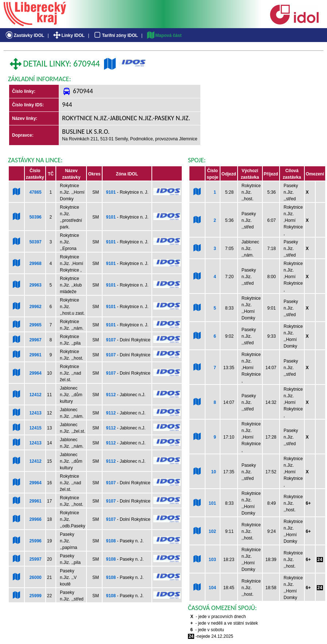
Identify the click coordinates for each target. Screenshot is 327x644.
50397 (35, 242)
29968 (35, 264)
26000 (35, 577)
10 (213, 472)
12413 (35, 413)
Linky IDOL (68, 35)
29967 (35, 340)
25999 (35, 596)
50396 (35, 217)
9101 (111, 192)
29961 (35, 355)
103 (212, 560)
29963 (35, 285)
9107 (111, 340)
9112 (111, 395)
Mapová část (164, 35)
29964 (35, 373)
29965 (35, 325)
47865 (35, 192)
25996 (35, 541)
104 (212, 588)
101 (212, 503)
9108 (111, 541)
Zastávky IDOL (24, 35)
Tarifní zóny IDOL (115, 35)
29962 (35, 307)
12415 (35, 428)
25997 (35, 559)
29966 (35, 519)
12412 (35, 395)
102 (212, 531)
